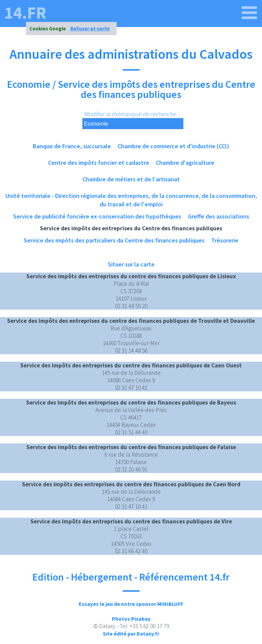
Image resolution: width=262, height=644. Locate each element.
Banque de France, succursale (72, 146)
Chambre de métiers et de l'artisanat (131, 179)
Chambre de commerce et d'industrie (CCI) (173, 146)
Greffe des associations (219, 216)
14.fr (25, 13)
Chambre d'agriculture (185, 163)
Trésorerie (225, 240)
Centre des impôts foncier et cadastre (99, 163)
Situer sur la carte (131, 264)
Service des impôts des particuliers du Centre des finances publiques (114, 240)
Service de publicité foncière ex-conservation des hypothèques (97, 216)
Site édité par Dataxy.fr (131, 634)
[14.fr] (249, 13)
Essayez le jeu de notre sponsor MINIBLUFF (131, 604)
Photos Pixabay (131, 619)
